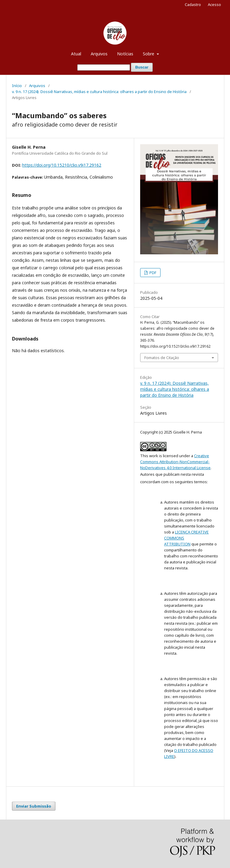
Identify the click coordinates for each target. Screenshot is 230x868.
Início (17, 86)
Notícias (125, 54)
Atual (76, 54)
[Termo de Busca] (104, 67)
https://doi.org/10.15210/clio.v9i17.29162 (62, 165)
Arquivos (99, 54)
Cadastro (193, 4)
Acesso (214, 4)
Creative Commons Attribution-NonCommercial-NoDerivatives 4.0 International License (175, 462)
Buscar (142, 67)
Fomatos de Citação (162, 358)
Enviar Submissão (34, 806)
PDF (152, 273)
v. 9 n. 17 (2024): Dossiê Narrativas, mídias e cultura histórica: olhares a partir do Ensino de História (99, 92)
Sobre (149, 54)
